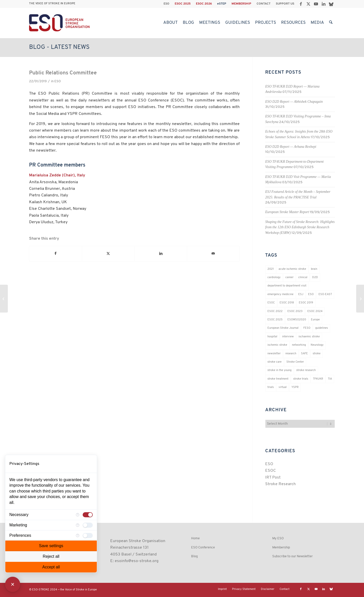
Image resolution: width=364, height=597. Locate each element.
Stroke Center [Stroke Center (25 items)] (295, 362)
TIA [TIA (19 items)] (330, 379)
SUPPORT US (285, 4)
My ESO (278, 538)
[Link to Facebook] (301, 4)
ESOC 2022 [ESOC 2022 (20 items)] (275, 311)
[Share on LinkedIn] (161, 254)
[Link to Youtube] (316, 4)
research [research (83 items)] (291, 354)
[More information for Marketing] (78, 525)
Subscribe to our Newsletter (292, 556)
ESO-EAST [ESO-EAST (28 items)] (325, 294)
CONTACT (264, 4)
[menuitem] (167, 4)
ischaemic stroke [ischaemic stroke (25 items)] (309, 337)
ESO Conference (203, 548)
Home (195, 538)
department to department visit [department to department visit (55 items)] (287, 286)
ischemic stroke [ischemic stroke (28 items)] (277, 345)
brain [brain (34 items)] (314, 269)
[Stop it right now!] (4, 299)
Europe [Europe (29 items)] (315, 320)
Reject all (51, 556)
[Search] (331, 23)
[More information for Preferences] (78, 536)
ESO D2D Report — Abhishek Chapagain (294, 102)
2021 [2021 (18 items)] (271, 269)
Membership (281, 548)
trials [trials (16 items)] (271, 387)
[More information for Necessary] (78, 515)
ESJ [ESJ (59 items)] (301, 294)
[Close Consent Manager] (13, 584)
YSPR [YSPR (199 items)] (295, 387)
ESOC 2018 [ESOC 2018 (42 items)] (287, 303)
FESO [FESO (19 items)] (307, 328)
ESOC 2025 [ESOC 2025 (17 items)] (275, 320)
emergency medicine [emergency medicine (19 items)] (280, 294)
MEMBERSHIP (241, 4)
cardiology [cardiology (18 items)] (274, 277)
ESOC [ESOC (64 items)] (271, 303)
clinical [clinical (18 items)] (303, 277)
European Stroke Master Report (287, 212)
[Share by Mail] (213, 254)
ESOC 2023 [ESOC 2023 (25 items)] (295, 311)
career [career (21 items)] (289, 277)
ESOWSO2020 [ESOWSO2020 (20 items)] (297, 320)
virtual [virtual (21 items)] (283, 387)
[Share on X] (108, 254)
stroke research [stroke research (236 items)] (306, 370)
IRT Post (273, 478)
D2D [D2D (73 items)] (315, 277)
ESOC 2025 (183, 4)
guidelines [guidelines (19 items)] (322, 328)
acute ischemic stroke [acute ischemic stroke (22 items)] (292, 269)
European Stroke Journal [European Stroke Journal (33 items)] (283, 328)
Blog (194, 556)
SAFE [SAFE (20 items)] (304, 354)
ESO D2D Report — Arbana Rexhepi (291, 147)
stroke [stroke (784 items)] (317, 354)
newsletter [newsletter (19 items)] (274, 354)
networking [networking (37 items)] (299, 345)
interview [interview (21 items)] (288, 337)
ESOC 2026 (204, 4)
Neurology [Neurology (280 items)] (317, 345)
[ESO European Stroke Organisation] (60, 23)
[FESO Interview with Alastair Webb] (360, 299)
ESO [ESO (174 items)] (311, 294)
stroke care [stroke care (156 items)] (275, 362)
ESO (166, 4)
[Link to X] (308, 4)
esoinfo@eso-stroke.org (137, 561)
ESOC (270, 471)
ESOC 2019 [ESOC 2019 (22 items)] (306, 303)
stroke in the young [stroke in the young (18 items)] (279, 370)
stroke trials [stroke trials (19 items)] (301, 379)
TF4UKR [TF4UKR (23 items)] (318, 379)
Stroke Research (280, 484)
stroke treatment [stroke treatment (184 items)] (278, 379)
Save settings (51, 546)
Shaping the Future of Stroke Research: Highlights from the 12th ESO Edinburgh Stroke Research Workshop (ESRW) (300, 227)
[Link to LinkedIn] (323, 4)
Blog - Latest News (59, 47)
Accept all (51, 567)
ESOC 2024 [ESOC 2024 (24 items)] (315, 311)
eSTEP (222, 4)
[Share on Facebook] (56, 254)
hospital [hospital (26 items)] (272, 337)
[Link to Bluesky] (331, 4)
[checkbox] (88, 515)
